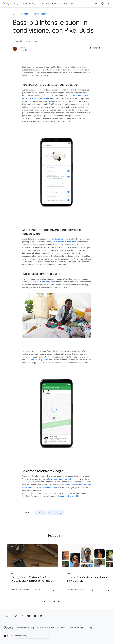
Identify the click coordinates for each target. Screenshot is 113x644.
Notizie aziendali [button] (67, 3)
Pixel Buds (40, 513)
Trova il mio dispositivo (39, 360)
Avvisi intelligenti (43, 282)
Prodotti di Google (76, 628)
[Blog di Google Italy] (14, 14)
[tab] (44, 601)
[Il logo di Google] (8, 628)
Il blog (89, 628)
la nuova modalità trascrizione (64, 242)
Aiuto (8, 636)
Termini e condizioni (46, 628)
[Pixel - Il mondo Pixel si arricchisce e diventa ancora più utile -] (85, 570)
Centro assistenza (67, 496)
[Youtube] (29, 616)
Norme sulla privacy (26, 628)
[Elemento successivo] (103, 568)
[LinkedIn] (41, 616)
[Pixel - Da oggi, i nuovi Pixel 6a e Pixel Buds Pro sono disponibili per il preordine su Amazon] (28, 570)
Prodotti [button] (55, 3)
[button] (95, 48)
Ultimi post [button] (46, 3)
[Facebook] (35, 616)
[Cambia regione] (32, 636)
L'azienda (61, 628)
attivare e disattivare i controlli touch (62, 479)
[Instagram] (16, 616)
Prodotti (24, 14)
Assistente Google (56, 513)
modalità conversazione (60, 239)
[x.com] (22, 616)
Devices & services (41, 14)
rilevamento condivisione (39, 99)
